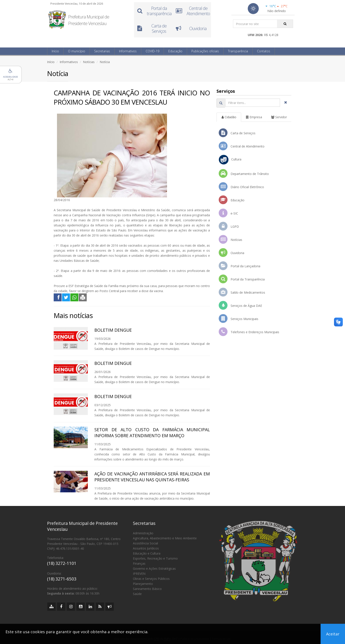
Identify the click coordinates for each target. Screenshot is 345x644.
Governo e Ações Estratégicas (154, 569)
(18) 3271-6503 (62, 579)
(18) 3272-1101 (62, 563)
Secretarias (102, 51)
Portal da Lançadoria (239, 266)
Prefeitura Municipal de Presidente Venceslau (89, 20)
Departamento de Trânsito (244, 173)
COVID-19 (152, 51)
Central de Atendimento (242, 146)
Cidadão (229, 117)
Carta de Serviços (237, 133)
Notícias (89, 62)
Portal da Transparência (242, 279)
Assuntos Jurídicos (146, 548)
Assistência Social (145, 543)
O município (77, 51)
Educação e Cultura (147, 553)
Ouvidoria (231, 253)
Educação (175, 51)
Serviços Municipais (239, 318)
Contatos (264, 51)
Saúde (137, 594)
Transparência (238, 51)
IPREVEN (139, 574)
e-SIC (228, 213)
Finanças (139, 563)
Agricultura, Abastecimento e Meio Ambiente (165, 538)
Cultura (230, 160)
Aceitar (333, 634)
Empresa (254, 117)
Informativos (128, 51)
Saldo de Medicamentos (242, 292)
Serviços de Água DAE (240, 305)
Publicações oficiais (205, 51)
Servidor (279, 117)
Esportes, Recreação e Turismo (155, 558)
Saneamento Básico (147, 589)
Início (55, 51)
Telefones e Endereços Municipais (249, 332)
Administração (143, 533)
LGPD (229, 226)
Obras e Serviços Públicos (151, 579)
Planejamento (143, 584)
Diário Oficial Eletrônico (241, 187)
